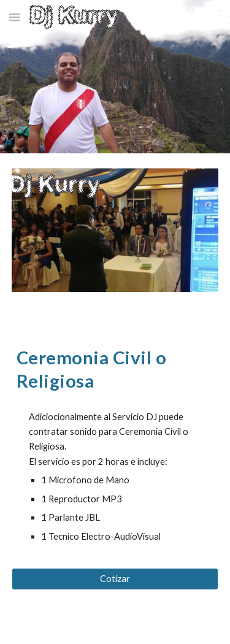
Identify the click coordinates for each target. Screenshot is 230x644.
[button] (15, 17)
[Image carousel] (115, 238)
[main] (115, 369)
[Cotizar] (115, 578)
